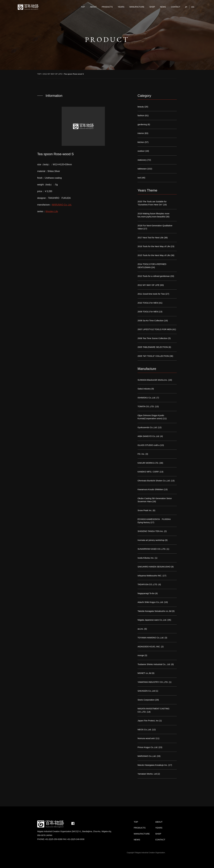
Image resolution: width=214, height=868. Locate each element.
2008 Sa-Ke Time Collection (151, 321)
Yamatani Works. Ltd (147, 774)
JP (186, 7)
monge (141, 655)
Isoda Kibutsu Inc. (146, 558)
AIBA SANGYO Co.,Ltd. (149, 436)
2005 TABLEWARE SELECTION (153, 347)
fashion (141, 115)
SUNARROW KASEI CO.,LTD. (152, 549)
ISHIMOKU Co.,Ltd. (147, 398)
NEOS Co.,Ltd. (144, 730)
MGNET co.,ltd (144, 673)
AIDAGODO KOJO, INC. (149, 647)
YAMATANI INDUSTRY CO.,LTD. (153, 682)
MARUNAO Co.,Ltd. (62, 205)
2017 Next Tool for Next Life (150, 238)
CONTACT (176, 7)
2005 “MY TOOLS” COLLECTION (153, 356)
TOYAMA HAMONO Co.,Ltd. (151, 638)
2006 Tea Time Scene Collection (153, 338)
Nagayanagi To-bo (146, 593)
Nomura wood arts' (146, 738)
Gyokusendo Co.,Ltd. (147, 427)
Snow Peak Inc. (145, 510)
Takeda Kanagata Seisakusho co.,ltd (155, 611)
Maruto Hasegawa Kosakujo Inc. (153, 765)
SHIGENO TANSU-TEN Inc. (151, 531)
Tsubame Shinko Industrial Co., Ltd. (154, 664)
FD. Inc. (141, 454)
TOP (83, 7)
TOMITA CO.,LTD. (146, 406)
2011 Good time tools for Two (151, 294)
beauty (141, 107)
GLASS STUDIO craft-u (149, 445)
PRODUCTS (107, 7)
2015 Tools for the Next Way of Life (154, 255)
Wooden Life (52, 211)
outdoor (141, 151)
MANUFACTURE (137, 7)
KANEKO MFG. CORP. (148, 472)
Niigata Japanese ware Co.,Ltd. (152, 620)
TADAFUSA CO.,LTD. (148, 584)
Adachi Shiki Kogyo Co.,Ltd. (151, 602)
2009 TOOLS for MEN (148, 312)
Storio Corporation (146, 700)
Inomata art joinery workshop (151, 540)
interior (141, 133)
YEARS (121, 7)
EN (193, 7)
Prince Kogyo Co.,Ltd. (148, 747)
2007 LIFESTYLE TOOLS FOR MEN (155, 329)
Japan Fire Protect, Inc (148, 721)
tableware (142, 169)
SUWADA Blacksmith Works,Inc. (153, 380)
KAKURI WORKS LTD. (148, 463)
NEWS (163, 7)
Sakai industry (144, 389)
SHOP (152, 7)
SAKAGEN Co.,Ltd (146, 691)
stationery (142, 160)
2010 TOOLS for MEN (148, 303)
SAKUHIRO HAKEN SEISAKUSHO (154, 567)
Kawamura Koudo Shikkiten (150, 489)
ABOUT (93, 7)
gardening (142, 124)
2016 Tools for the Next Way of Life (154, 246)
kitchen (141, 142)
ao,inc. (141, 629)
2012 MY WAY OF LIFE (149, 285)
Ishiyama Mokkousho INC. (150, 576)
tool (139, 178)
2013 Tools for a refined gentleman (154, 276)
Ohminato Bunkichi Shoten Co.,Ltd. (154, 481)
